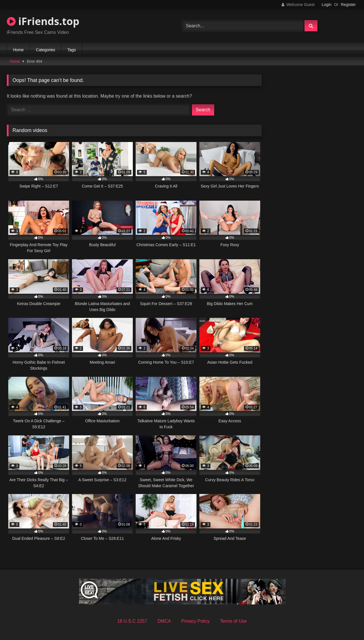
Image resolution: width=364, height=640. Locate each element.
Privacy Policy (195, 621)
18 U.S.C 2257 (132, 621)
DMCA (164, 621)
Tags (72, 50)
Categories (45, 50)
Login (326, 5)
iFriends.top (43, 21)
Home (18, 50)
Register (348, 5)
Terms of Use (233, 621)
